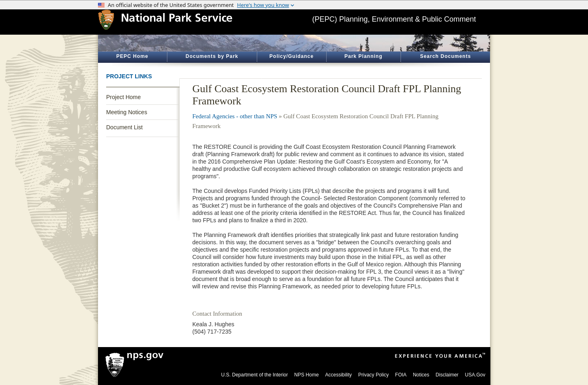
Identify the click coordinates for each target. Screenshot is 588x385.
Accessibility (338, 375)
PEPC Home (132, 56)
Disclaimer (447, 375)
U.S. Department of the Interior (255, 375)
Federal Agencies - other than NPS (235, 116)
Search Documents (446, 56)
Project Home (124, 97)
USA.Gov (475, 375)
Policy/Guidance (292, 56)
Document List (124, 127)
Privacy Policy (373, 375)
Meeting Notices (127, 112)
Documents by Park (212, 56)
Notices (421, 375)
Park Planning (363, 56)
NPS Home (307, 375)
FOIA (401, 375)
